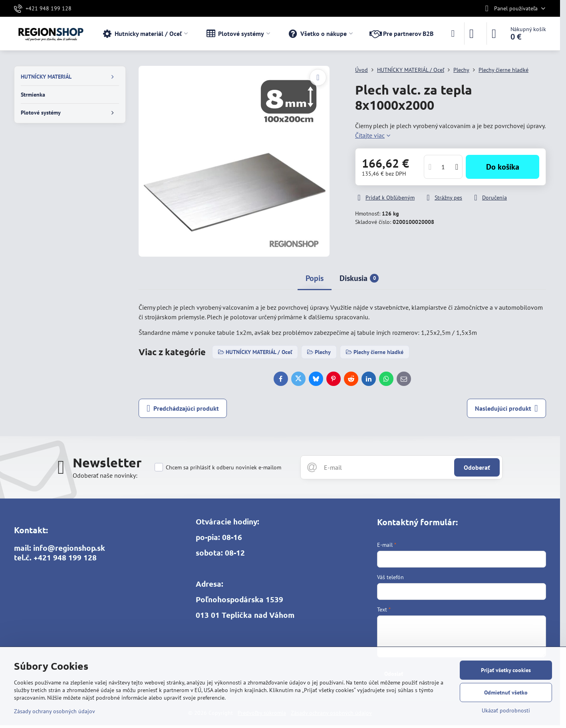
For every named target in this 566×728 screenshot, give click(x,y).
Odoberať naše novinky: (105, 475)
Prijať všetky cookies (506, 670)
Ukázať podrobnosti (506, 710)
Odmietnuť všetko (506, 692)
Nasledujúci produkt (506, 408)
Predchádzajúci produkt (183, 408)
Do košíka (503, 167)
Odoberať (477, 467)
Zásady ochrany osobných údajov (55, 711)
